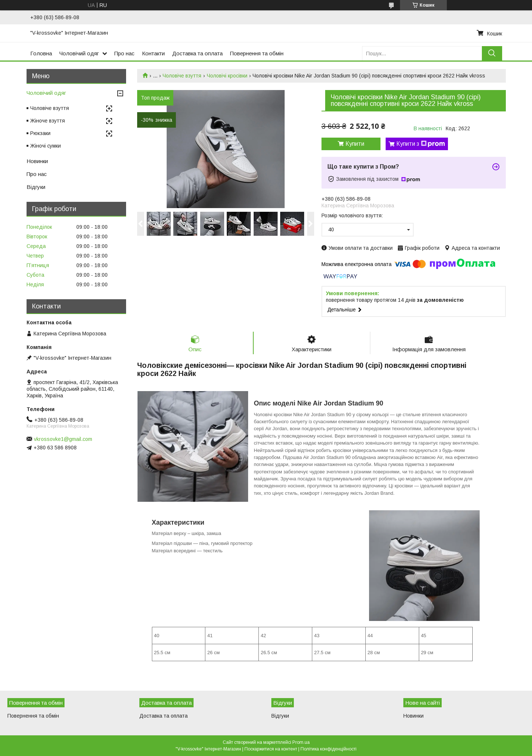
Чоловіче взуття (182, 76)
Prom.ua (301, 742)
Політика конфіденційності (328, 749)
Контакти (153, 53)
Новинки (37, 161)
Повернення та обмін (257, 53)
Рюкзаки (40, 133)
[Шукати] (492, 53)
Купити (355, 144)
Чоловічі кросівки (227, 76)
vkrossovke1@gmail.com (63, 439)
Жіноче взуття (48, 121)
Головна (41, 53)
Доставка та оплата (197, 53)
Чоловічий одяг (79, 53)
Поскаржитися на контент (271, 749)
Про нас (124, 53)
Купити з (421, 144)
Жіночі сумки (46, 146)
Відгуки (36, 187)
